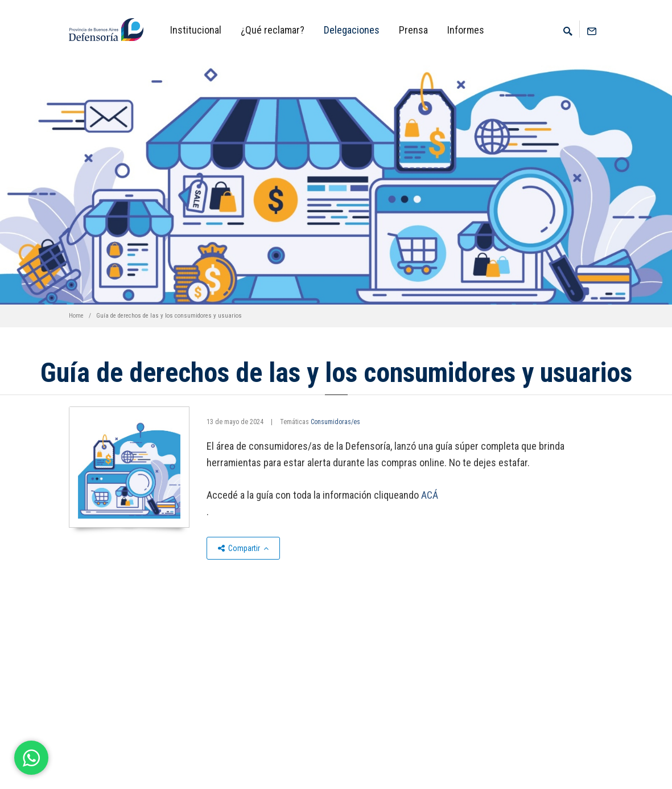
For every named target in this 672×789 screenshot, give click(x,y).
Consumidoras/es (335, 422)
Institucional (196, 30)
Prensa (413, 30)
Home (76, 316)
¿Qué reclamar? (273, 30)
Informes (466, 30)
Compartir (243, 548)
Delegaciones (352, 30)
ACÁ (430, 495)
